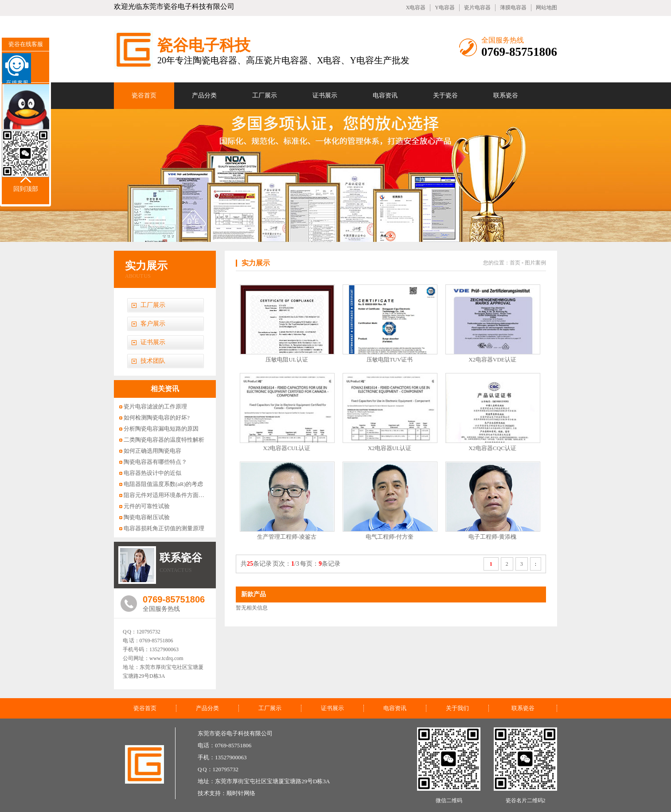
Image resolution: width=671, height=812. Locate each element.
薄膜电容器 (513, 8)
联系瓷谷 (506, 95)
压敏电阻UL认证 (287, 359)
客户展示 (153, 324)
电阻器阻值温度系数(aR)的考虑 (163, 484)
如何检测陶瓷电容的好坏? (157, 418)
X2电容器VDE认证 (492, 359)
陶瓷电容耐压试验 (147, 517)
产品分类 (204, 95)
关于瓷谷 (445, 95)
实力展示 (146, 266)
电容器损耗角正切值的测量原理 (164, 528)
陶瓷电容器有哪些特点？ (155, 462)
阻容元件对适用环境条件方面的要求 (170, 495)
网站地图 (546, 8)
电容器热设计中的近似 (152, 473)
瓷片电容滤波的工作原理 (155, 406)
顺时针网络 (241, 793)
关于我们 (457, 708)
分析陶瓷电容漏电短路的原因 (161, 429)
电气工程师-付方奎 (390, 537)
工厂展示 (265, 95)
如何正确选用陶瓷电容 (152, 451)
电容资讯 (385, 95)
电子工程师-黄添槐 (492, 537)
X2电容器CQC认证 (492, 448)
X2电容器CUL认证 (287, 448)
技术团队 (153, 361)
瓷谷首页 (144, 95)
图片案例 (535, 263)
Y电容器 (445, 8)
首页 (515, 263)
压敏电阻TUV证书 (390, 359)
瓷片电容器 (477, 8)
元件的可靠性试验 (147, 506)
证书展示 (325, 95)
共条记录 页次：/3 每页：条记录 (291, 564)
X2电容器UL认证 (390, 448)
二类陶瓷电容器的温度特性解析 (164, 440)
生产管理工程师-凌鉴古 (287, 537)
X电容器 (416, 8)
